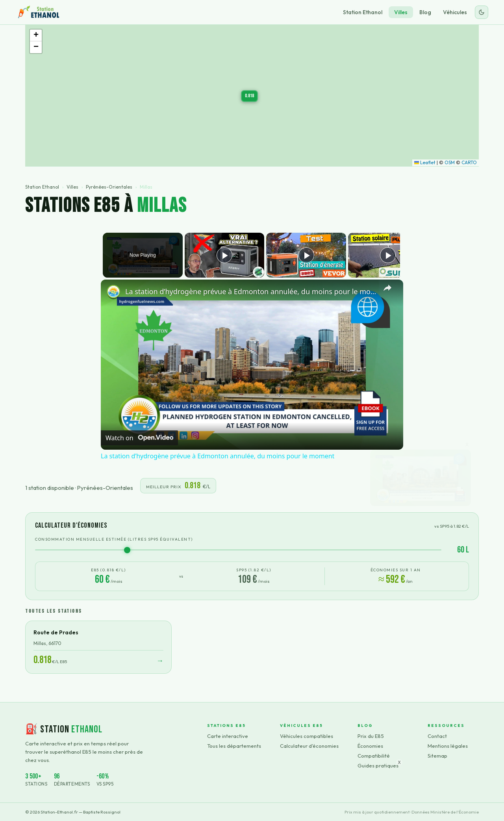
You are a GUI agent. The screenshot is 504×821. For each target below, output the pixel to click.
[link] (113, 292)
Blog (425, 12)
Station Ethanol (363, 12)
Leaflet (425, 162)
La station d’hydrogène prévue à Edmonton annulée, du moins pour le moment (251, 291)
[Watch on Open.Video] (139, 438)
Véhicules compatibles (307, 736)
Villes (401, 12)
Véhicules (455, 12)
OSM (450, 162)
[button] (249, 96)
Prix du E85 (371, 736)
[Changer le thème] (482, 12)
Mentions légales (448, 746)
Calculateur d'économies (309, 746)
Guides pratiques (378, 765)
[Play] (304, 255)
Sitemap (437, 756)
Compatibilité (374, 756)
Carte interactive (228, 736)
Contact (437, 736)
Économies (370, 746)
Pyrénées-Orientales (109, 187)
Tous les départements (234, 746)
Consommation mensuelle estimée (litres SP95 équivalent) (114, 539)
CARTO (469, 162)
